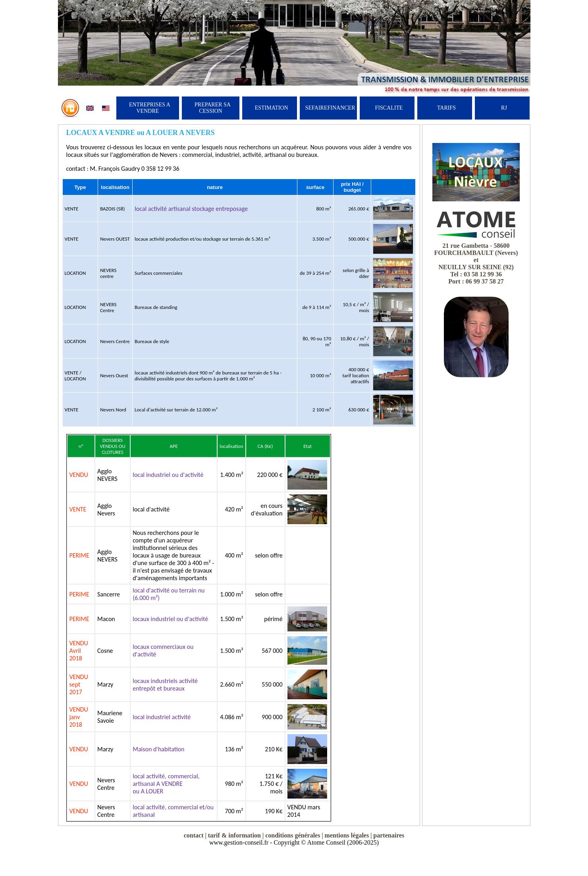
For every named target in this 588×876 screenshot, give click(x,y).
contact (194, 835)
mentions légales (347, 835)
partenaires (389, 835)
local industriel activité (162, 717)
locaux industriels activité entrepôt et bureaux (165, 685)
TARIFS (446, 108)
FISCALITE (389, 108)
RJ (504, 108)
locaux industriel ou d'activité (170, 619)
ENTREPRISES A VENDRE (150, 108)
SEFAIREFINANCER (330, 108)
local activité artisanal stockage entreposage (191, 209)
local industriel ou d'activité (168, 475)
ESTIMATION (272, 108)
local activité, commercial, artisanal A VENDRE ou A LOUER (166, 784)
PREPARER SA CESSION (213, 108)
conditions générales (293, 835)
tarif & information (234, 835)
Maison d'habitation (158, 749)
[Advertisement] (476, 504)
